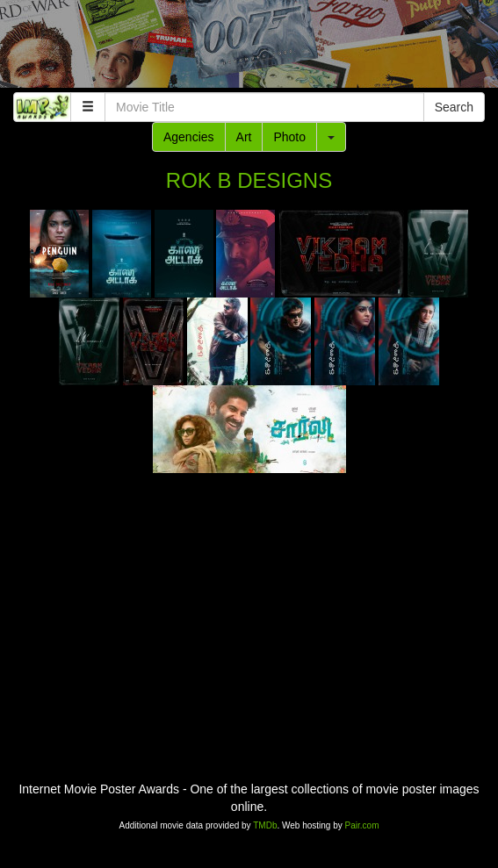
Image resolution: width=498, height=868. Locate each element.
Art (244, 137)
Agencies (189, 137)
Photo (289, 137)
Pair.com (362, 825)
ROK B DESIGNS (249, 180)
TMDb (265, 825)
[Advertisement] (249, 48)
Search (454, 107)
